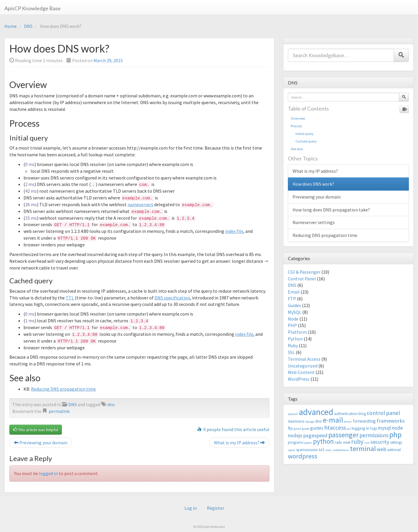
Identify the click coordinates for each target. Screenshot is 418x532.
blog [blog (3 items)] (362, 414)
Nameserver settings (314, 222)
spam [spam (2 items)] (292, 450)
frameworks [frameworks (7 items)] (391, 421)
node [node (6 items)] (397, 428)
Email (294, 292)
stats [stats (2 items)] (328, 450)
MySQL (295, 312)
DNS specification (172, 298)
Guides (294, 305)
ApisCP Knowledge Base (33, 8)
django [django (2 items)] (310, 422)
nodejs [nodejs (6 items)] (295, 436)
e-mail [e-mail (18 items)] (333, 420)
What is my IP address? (239, 443)
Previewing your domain (41, 443)
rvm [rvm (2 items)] (367, 443)
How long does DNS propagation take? (331, 210)
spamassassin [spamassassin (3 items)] (307, 450)
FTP (292, 299)
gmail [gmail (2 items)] (297, 429)
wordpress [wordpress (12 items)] (303, 456)
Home (11, 26)
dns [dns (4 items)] (318, 421)
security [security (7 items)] (380, 442)
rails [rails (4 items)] (338, 442)
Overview (298, 118)
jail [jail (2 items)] (349, 429)
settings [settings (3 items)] (396, 442)
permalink (59, 411)
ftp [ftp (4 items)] (290, 428)
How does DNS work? (313, 184)
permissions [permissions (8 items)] (374, 435)
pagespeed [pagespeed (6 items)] (315, 436)
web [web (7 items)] (382, 449)
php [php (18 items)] (395, 435)
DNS (28, 26)
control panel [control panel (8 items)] (383, 413)
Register (216, 508)
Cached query (304, 141)
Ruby (293, 345)
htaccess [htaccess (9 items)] (335, 428)
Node (293, 319)
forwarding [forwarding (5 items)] (364, 421)
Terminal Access (304, 359)
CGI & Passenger (304, 272)
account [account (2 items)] (293, 414)
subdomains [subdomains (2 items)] (341, 450)
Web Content (301, 372)
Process (296, 126)
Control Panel (302, 279)
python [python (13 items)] (323, 441)
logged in (48, 473)
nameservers (140, 204)
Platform (297, 332)
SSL (291, 352)
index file (234, 231)
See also (297, 149)
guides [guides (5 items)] (317, 428)
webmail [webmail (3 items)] (394, 450)
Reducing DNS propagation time (63, 389)
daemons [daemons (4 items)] (296, 421)
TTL (70, 298)
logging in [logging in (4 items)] (361, 428)
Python (295, 339)
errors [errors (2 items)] (348, 422)
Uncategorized (303, 366)
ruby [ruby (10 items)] (357, 442)
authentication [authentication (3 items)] (346, 414)
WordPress (299, 379)
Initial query (302, 134)
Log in (191, 508)
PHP (292, 325)
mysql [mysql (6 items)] (384, 428)
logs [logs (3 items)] (374, 428)
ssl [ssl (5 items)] (321, 449)
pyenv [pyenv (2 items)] (308, 443)
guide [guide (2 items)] (306, 429)
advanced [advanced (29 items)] (316, 412)
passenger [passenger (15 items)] (343, 435)
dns (111, 404)
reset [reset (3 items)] (347, 442)
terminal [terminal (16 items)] (363, 449)
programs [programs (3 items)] (296, 442)
